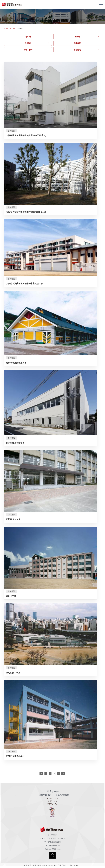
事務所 (77, 37)
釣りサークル (52, 801)
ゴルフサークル (52, 804)
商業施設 (77, 43)
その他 (28, 37)
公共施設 (28, 43)
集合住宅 (77, 50)
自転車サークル (52, 798)
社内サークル (54, 791)
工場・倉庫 (28, 50)
